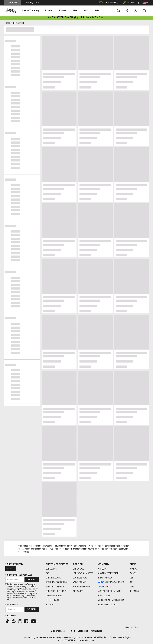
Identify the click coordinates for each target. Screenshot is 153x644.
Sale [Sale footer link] (132, 587)
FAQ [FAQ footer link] (48, 573)
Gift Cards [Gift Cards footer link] (78, 591)
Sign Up (11, 569)
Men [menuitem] (67, 11)
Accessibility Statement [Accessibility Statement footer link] (110, 591)
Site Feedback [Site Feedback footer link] (52, 600)
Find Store (32, 609)
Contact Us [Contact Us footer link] (51, 569)
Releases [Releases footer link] (134, 591)
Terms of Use (26, 592)
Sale (73, 631)
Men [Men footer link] (132, 578)
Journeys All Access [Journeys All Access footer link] (83, 573)
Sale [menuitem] (86, 11)
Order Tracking (108, 3)
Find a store (12, 605)
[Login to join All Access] (63, 18)
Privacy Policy (12, 594)
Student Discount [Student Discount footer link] (82, 587)
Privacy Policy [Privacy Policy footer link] (105, 578)
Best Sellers (83, 631)
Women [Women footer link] (133, 573)
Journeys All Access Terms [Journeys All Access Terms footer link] (112, 600)
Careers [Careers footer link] (102, 569)
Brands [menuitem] (44, 11)
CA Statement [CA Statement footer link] (105, 596)
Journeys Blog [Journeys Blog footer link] (80, 578)
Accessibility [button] (130, 3)
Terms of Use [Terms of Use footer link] (105, 587)
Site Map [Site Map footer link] (50, 605)
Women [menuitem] (56, 11)
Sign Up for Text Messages (19, 575)
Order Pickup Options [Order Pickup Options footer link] (56, 591)
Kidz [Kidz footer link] (132, 582)
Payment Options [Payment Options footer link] (54, 596)
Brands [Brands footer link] (133, 569)
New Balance (96, 631)
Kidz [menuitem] (77, 11)
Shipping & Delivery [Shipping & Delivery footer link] (55, 587)
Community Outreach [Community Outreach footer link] (108, 573)
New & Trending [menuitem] (27, 11)
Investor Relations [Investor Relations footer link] (108, 605)
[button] (145, 3)
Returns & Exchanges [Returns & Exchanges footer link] (56, 582)
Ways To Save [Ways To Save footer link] (79, 582)
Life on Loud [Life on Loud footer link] (79, 569)
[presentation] (28, 11)
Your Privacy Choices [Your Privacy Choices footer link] (111, 582)
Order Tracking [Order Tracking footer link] (53, 578)
